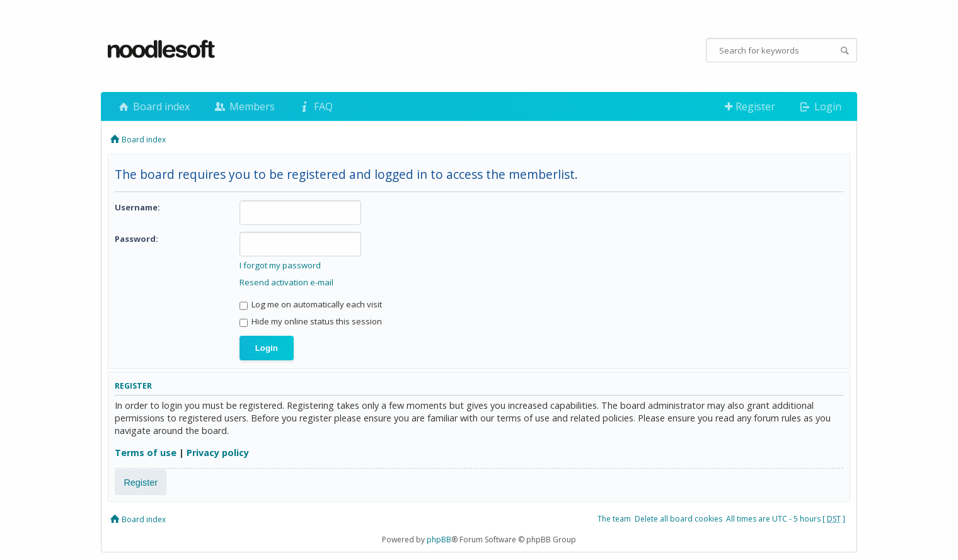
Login (820, 106)
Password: (136, 239)
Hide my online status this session (311, 321)
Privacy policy (218, 453)
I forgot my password (280, 265)
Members (243, 106)
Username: (137, 207)
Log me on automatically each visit (311, 304)
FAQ (315, 106)
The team (614, 519)
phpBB (439, 540)
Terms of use (146, 453)
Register (750, 106)
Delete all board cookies (678, 519)
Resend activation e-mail (286, 282)
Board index (153, 106)
